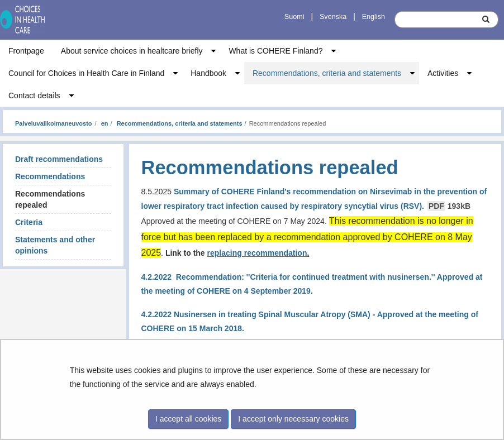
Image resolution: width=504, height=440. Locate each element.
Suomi (294, 17)
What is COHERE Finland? (275, 51)
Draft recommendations (59, 159)
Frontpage (26, 51)
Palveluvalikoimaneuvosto (54, 123)
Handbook (208, 73)
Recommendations (50, 176)
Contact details (34, 95)
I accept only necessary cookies (293, 419)
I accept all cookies (188, 419)
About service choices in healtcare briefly (132, 51)
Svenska (333, 17)
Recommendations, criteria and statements (327, 73)
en (104, 123)
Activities (443, 73)
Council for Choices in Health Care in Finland (86, 73)
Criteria (29, 222)
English (374, 17)
